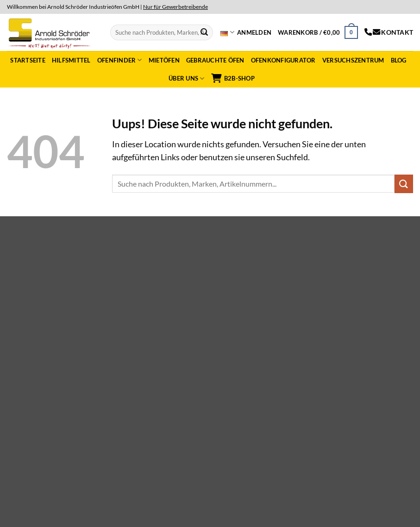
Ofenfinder (120, 60)
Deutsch (227, 32)
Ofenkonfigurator (283, 60)
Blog (399, 60)
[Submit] (204, 32)
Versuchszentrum (353, 60)
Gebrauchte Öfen (215, 60)
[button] (254, 32)
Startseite (28, 60)
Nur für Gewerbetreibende (176, 7)
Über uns (187, 78)
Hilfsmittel (71, 60)
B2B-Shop (233, 78)
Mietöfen (164, 60)
